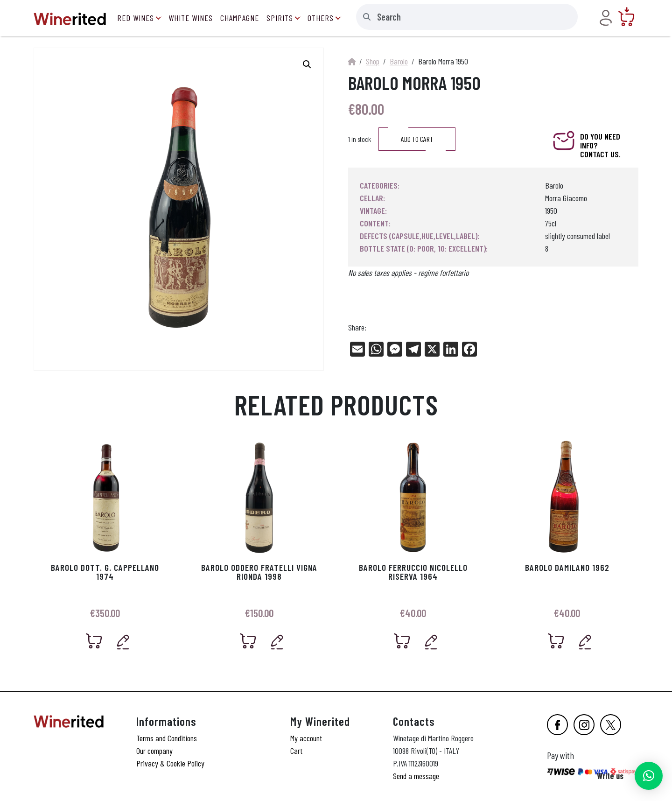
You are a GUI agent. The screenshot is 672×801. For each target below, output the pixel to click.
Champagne (240, 18)
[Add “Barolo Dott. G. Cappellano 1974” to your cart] (94, 641)
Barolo (399, 61)
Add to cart (417, 139)
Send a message (416, 776)
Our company (154, 751)
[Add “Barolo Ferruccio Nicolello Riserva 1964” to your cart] (402, 641)
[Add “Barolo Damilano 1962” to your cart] (556, 641)
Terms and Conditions (167, 738)
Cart (296, 751)
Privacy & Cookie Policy (170, 763)
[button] (649, 776)
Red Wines (136, 18)
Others (321, 18)
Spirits (280, 18)
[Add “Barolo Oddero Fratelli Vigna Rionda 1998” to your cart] (248, 641)
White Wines (191, 18)
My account (306, 738)
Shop (373, 61)
